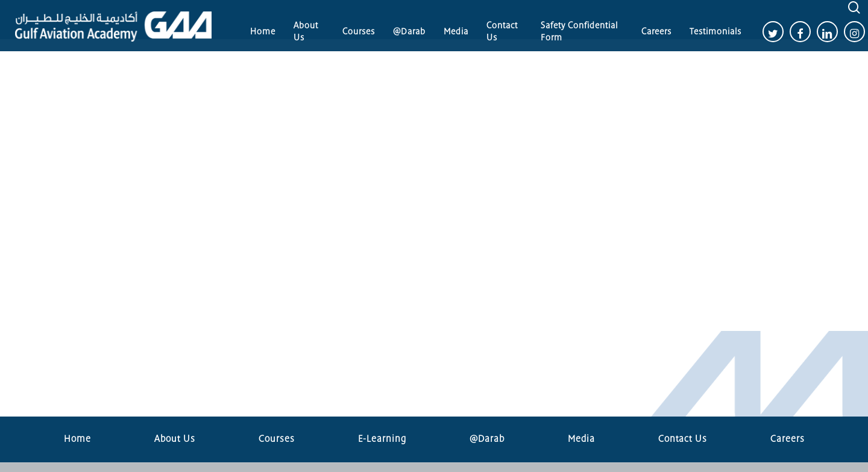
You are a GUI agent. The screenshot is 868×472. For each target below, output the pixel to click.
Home (77, 439)
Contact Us (683, 439)
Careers (788, 439)
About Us (175, 439)
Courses (277, 439)
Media (581, 439)
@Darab (487, 439)
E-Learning (382, 439)
